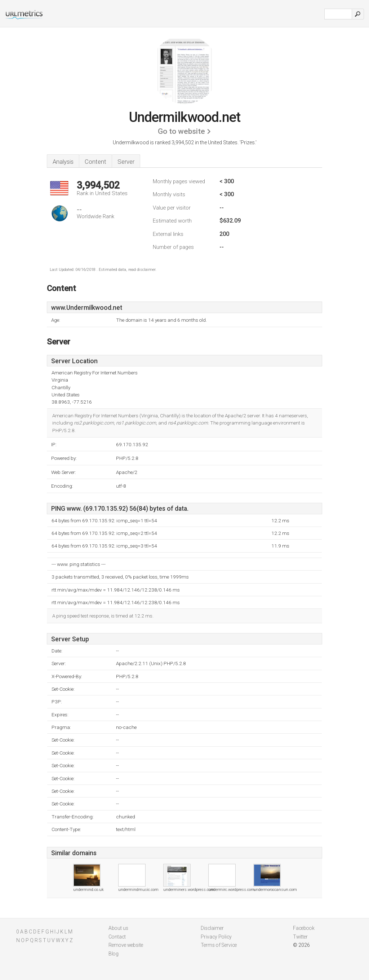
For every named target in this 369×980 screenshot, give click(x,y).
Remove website (126, 945)
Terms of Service (219, 945)
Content (95, 162)
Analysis (63, 162)
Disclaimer (212, 928)
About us (118, 928)
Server (126, 162)
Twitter (300, 937)
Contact (117, 937)
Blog (114, 954)
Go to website (181, 131)
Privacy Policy (216, 937)
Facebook (304, 928)
